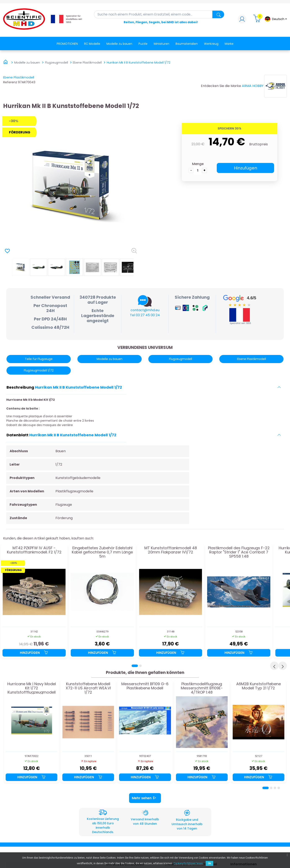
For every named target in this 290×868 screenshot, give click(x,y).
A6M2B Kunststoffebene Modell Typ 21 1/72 (259, 686)
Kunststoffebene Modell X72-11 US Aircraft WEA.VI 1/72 (88, 688)
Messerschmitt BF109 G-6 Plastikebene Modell (145, 686)
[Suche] (159, 14)
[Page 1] (135, 666)
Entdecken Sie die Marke (221, 86)
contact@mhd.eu (145, 310)
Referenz (10, 82)
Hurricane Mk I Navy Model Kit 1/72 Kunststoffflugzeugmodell (32, 688)
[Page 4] (279, 788)
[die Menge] (198, 170)
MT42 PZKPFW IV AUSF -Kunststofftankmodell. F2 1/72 (34, 550)
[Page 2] (140, 666)
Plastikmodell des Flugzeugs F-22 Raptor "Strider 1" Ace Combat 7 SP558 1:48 (239, 552)
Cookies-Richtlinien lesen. (189, 863)
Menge (198, 164)
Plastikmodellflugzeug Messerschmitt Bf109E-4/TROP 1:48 (202, 688)
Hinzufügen (246, 168)
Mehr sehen (145, 798)
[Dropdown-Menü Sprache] (276, 19)
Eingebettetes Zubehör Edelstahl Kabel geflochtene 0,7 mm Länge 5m (102, 552)
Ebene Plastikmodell (19, 77)
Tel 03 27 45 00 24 (145, 315)
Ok (209, 863)
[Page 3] (275, 788)
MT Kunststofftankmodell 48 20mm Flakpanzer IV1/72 (171, 550)
